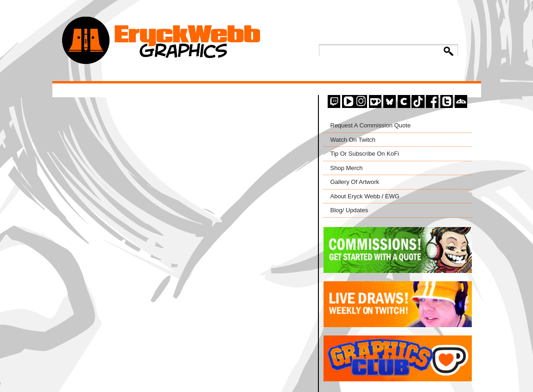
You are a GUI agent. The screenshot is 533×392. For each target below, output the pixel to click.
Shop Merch (347, 168)
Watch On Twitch (353, 140)
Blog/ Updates (349, 210)
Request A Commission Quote (371, 125)
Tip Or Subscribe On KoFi (365, 154)
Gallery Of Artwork (355, 182)
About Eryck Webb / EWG (365, 196)
